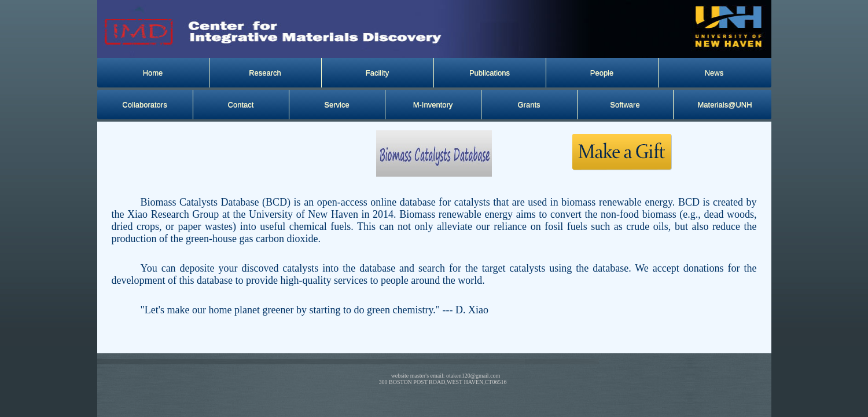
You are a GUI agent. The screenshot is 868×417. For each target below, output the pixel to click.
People (602, 73)
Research (265, 73)
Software (625, 105)
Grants (529, 105)
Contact (241, 105)
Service (336, 105)
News (714, 73)
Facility (377, 73)
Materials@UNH (725, 105)
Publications (490, 73)
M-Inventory (433, 105)
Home (153, 73)
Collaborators (144, 105)
